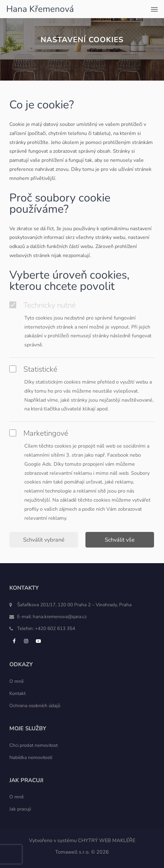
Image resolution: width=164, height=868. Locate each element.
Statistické (33, 369)
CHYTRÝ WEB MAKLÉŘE (107, 841)
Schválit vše (120, 540)
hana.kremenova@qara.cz (60, 617)
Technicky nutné (43, 305)
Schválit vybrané (44, 540)
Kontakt (17, 693)
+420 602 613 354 (55, 628)
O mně (17, 681)
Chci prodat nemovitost (34, 745)
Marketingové (39, 433)
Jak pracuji (20, 809)
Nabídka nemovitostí (31, 757)
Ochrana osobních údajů (35, 706)
